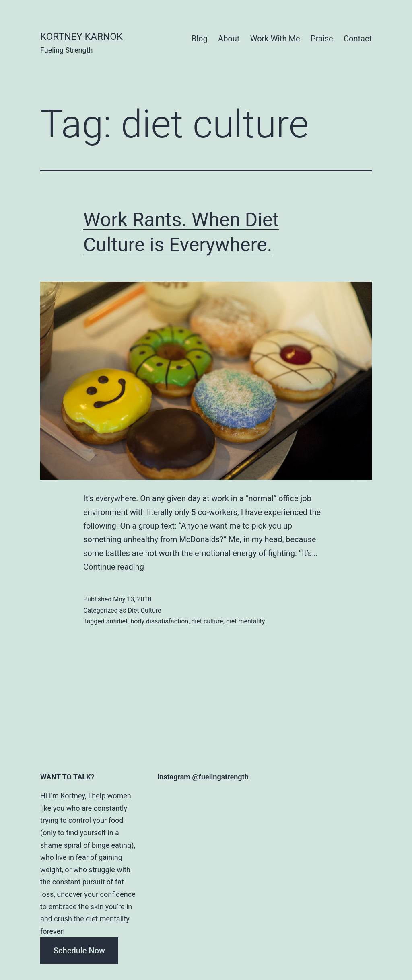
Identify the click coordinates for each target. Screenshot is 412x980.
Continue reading (114, 567)
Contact (358, 39)
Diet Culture (144, 610)
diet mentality (245, 621)
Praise (322, 39)
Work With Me (275, 39)
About (229, 39)
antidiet (117, 621)
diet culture (207, 621)
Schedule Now (79, 951)
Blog (200, 39)
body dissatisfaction (159, 621)
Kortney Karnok (81, 37)
